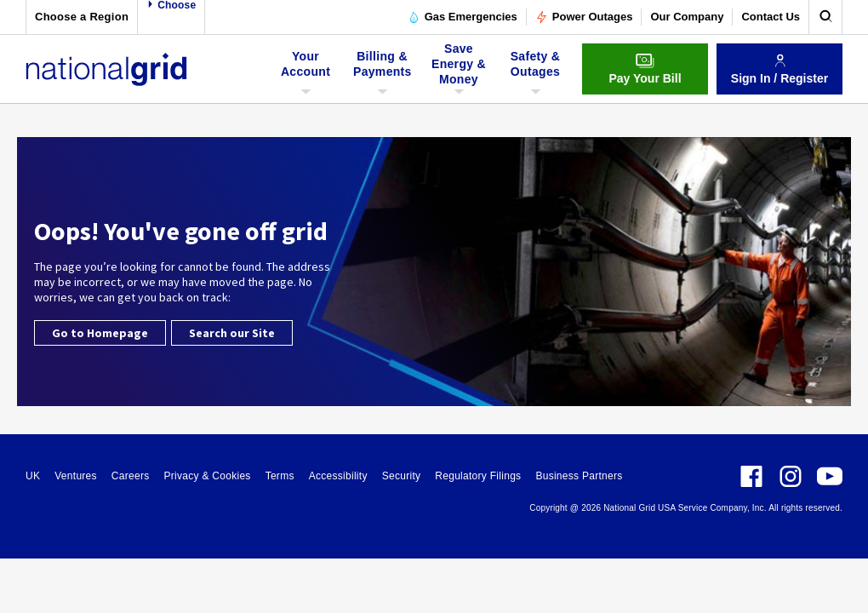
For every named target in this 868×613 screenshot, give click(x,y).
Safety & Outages (535, 69)
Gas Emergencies (463, 17)
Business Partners (579, 476)
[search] (825, 17)
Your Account (308, 69)
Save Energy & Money (459, 69)
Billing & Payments (383, 69)
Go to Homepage (100, 333)
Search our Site (232, 333)
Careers (131, 476)
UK (33, 476)
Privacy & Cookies (207, 476)
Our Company (687, 17)
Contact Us (771, 17)
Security (402, 476)
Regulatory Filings (478, 476)
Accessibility (338, 476)
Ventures (76, 476)
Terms (280, 476)
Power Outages (584, 17)
